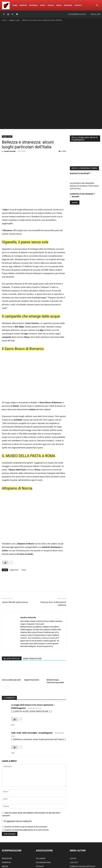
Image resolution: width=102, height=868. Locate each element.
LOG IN (73, 821)
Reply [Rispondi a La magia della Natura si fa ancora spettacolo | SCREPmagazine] (13, 688)
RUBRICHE (6, 825)
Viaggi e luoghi (14, 20)
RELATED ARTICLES (12, 621)
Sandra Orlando (10, 114)
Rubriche (23, 5)
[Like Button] (5, 525)
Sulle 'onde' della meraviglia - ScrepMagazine (32, 696)
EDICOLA (6, 841)
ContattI (78, 5)
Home (15, 5)
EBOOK (5, 829)
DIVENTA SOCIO (43, 833)
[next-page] (8, 651)
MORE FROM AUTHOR (32, 621)
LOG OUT (74, 825)
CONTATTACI (41, 841)
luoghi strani (14, 533)
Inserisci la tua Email (80, 135)
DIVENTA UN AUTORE (79, 841)
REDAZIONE (7, 821)
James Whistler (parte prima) (15, 565)
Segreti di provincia (32, 643)
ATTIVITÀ (40, 829)
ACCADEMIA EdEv (43, 825)
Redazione (68, 5)
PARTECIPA (41, 837)
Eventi (43, 5)
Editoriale (33, 5)
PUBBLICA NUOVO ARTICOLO (83, 829)
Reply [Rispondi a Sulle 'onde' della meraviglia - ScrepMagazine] (13, 716)
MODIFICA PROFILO (78, 837)
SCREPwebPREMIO (10, 833)
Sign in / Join (95, 14)
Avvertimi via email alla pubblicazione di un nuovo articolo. (27, 793)
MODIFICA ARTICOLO (79, 833)
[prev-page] (4, 651)
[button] (97, 5)
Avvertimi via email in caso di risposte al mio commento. (26, 789)
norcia (24, 533)
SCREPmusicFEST (9, 837)
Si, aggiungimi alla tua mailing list (17, 784)
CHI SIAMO (41, 821)
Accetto (75, 159)
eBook (59, 5)
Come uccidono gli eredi (11, 643)
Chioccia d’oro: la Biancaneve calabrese (53, 566)
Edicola (51, 5)
